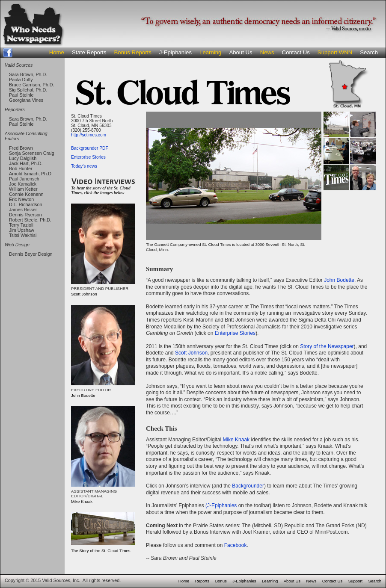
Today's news (84, 166)
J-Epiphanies (175, 52)
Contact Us (296, 52)
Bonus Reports (133, 52)
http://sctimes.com (89, 135)
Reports (202, 581)
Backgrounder (248, 486)
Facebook (236, 545)
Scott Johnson (191, 353)
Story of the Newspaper (327, 346)
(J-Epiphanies (221, 505)
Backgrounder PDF (90, 148)
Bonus (221, 581)
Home (57, 52)
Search (369, 52)
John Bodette (339, 280)
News (267, 52)
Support (356, 581)
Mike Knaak (236, 440)
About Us (241, 52)
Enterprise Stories (88, 157)
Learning (210, 52)
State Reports (89, 52)
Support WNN (335, 52)
